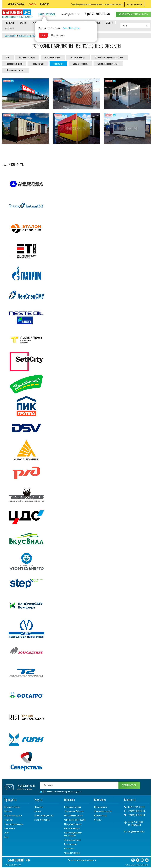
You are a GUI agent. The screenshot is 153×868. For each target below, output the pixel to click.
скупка (33, 4)
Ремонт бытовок (42, 820)
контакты (10, 28)
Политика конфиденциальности (83, 861)
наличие (46, 4)
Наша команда (101, 816)
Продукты (10, 22)
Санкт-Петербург (47, 13)
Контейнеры (10, 829)
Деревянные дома (16, 64)
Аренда (38, 812)
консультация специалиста (133, 13)
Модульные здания (61, 57)
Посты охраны (43, 64)
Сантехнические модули (124, 64)
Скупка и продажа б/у (44, 816)
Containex (9, 820)
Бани (7, 837)
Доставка (39, 807)
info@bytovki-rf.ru (134, 832)
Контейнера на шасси (74, 816)
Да (43, 35)
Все (9, 57)
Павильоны (67, 64)
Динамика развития (103, 812)
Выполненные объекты (29, 35)
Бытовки (8, 812)
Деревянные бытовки (17, 70)
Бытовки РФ (11, 35)
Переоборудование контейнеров (126, 57)
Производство (101, 807)
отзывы (109, 22)
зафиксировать (135, 4)
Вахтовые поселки (32, 57)
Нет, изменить (58, 35)
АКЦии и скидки (17, 4)
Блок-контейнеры (91, 57)
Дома (7, 833)
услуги (23, 22)
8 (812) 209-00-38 (134, 808)
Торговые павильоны (14, 825)
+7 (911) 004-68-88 (135, 812)
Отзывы (98, 820)
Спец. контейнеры (93, 64)
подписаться (128, 786)
